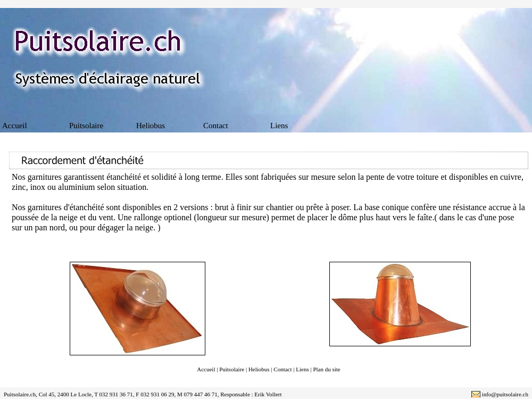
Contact (216, 126)
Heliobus (151, 126)
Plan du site (326, 369)
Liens (279, 126)
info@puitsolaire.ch (505, 394)
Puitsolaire (86, 126)
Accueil (15, 126)
